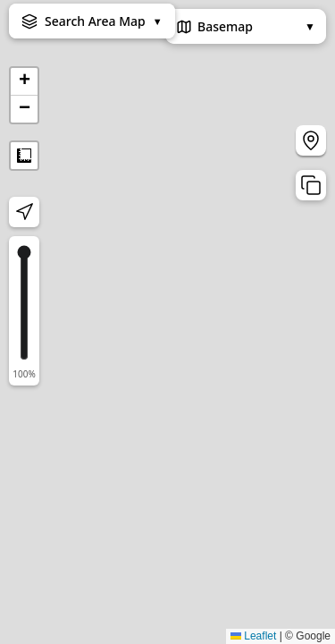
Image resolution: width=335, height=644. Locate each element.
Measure (24, 156)
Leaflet (253, 636)
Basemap (246, 26)
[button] (24, 82)
